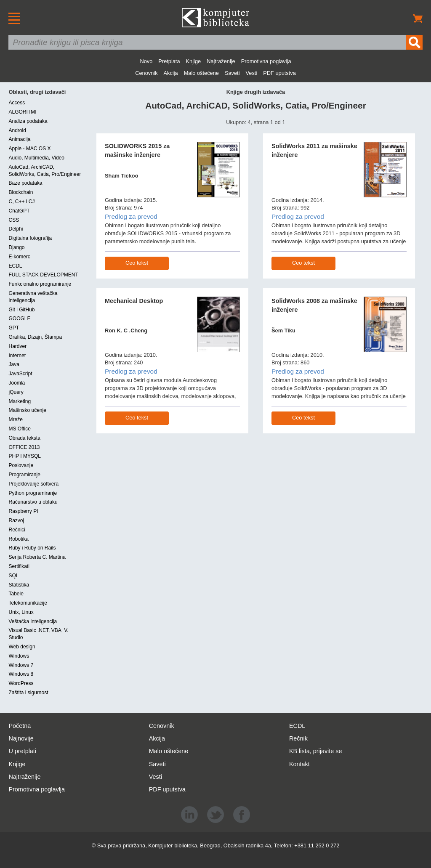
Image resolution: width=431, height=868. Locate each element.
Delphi (16, 229)
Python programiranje (33, 493)
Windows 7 (21, 665)
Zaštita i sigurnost (28, 693)
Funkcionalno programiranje (40, 284)
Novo (146, 61)
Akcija (171, 73)
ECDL (15, 266)
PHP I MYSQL (24, 456)
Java (14, 364)
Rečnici (17, 530)
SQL (13, 576)
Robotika (18, 539)
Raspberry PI (23, 511)
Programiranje (24, 475)
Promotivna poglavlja (266, 61)
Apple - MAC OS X (29, 149)
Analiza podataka (28, 121)
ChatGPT (19, 211)
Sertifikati (19, 566)
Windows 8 (21, 674)
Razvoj (16, 520)
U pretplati (22, 751)
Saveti (232, 73)
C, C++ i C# (22, 202)
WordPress (21, 683)
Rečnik (298, 738)
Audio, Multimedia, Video (36, 158)
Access (17, 103)
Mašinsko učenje (27, 410)
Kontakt (299, 764)
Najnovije (21, 738)
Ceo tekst (137, 263)
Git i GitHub (21, 310)
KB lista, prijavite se (316, 751)
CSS (14, 220)
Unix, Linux (21, 612)
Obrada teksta (24, 438)
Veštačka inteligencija (33, 621)
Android (17, 130)
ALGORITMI (22, 112)
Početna (20, 726)
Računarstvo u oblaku (33, 502)
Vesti (252, 73)
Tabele (16, 594)
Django (16, 247)
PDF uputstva (279, 73)
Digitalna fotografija (30, 238)
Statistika (19, 585)
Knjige (194, 61)
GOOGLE (19, 319)
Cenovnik (146, 73)
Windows (19, 656)
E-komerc (19, 257)
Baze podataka (25, 183)
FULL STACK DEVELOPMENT (43, 275)
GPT (14, 328)
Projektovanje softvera (33, 484)
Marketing (20, 401)
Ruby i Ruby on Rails (32, 548)
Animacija (19, 139)
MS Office (19, 429)
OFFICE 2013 (24, 447)
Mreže (15, 419)
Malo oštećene (201, 73)
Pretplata (169, 61)
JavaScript (20, 374)
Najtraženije (221, 61)
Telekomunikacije (28, 603)
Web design (22, 647)
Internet (17, 356)
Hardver (17, 346)
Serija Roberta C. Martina (37, 557)
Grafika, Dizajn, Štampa (35, 337)
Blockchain (21, 192)
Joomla (17, 383)
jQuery (16, 392)
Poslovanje (21, 465)
